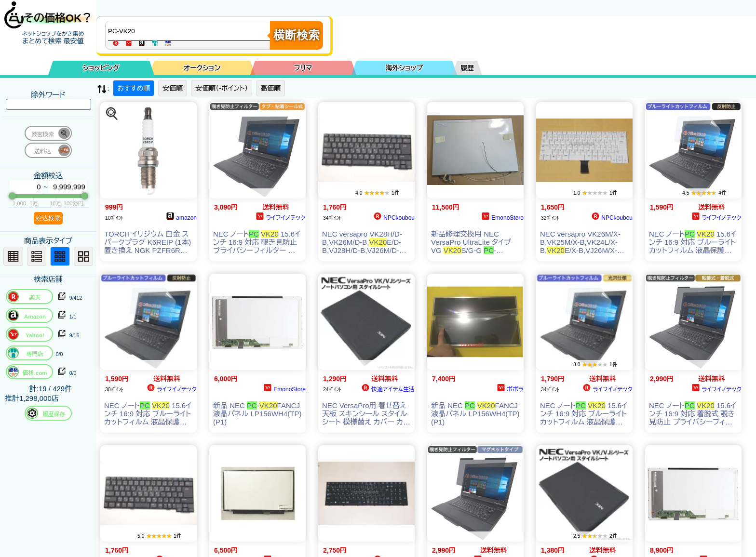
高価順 (270, 88)
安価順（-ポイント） (222, 88)
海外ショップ (404, 68)
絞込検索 (48, 218)
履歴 (467, 68)
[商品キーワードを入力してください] (190, 31)
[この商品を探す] (112, 114)
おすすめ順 (134, 88)
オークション (202, 68)
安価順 (173, 88)
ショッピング (101, 68)
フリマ (303, 68)
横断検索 (297, 35)
